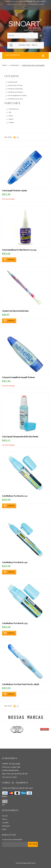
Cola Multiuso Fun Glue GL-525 (15, 623)
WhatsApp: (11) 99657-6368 (34, 1)
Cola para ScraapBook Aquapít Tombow (18, 378)
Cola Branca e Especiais (15, 92)
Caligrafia (5, 823)
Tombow (11, 123)
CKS (10, 113)
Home (4, 65)
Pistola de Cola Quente (15, 89)
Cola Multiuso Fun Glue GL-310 (15, 563)
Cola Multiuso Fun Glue (15, 99)
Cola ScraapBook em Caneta (17, 96)
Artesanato (14, 65)
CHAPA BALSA (14, 109)
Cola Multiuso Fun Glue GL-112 (15, 496)
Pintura (4, 819)
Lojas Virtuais (31, 863)
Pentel (11, 116)
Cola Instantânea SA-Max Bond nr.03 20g (19, 250)
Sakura (11, 119)
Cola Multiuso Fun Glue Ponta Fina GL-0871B (20, 685)
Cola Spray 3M (12, 82)
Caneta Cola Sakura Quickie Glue (15, 311)
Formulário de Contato (9, 777)
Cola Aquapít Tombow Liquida (14, 191)
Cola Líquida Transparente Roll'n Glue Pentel (20, 437)
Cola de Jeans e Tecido (15, 86)
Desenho (5, 816)
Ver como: (8, 137)
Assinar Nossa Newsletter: (13, 840)
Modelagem (6, 826)
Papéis (4, 829)
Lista (18, 137)
